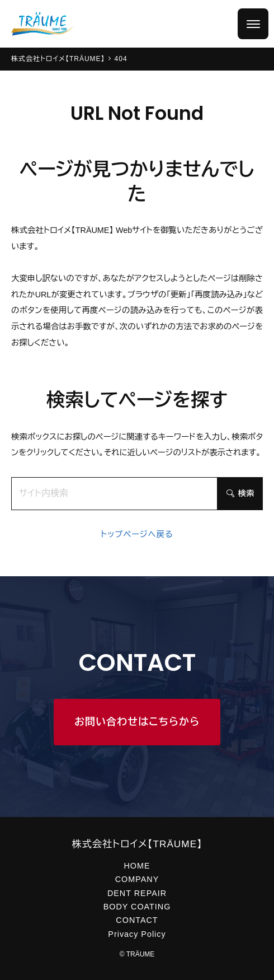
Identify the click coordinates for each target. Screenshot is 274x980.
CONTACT (137, 920)
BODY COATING (137, 907)
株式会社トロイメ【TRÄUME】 (137, 844)
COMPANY (137, 879)
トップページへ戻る (137, 534)
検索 (240, 493)
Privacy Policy (137, 934)
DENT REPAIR (137, 893)
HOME (137, 866)
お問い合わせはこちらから (137, 722)
